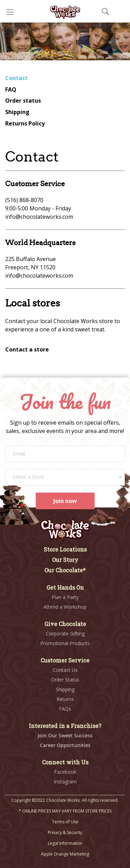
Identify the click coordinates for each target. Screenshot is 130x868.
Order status (23, 101)
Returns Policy (25, 123)
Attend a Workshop (65, 607)
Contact (16, 78)
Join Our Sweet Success (65, 735)
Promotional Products (65, 643)
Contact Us (65, 670)
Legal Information (65, 843)
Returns (65, 699)
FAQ (11, 89)
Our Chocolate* (65, 570)
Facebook (65, 772)
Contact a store (27, 349)
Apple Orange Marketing (65, 854)
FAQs (65, 709)
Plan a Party (65, 597)
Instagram (65, 782)
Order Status (65, 680)
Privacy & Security (65, 832)
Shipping (17, 112)
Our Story (65, 560)
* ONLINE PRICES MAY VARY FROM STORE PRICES (65, 811)
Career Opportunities (65, 745)
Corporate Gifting (65, 633)
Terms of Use (65, 822)
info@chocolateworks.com (39, 217)
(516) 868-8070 (24, 200)
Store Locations (65, 549)
